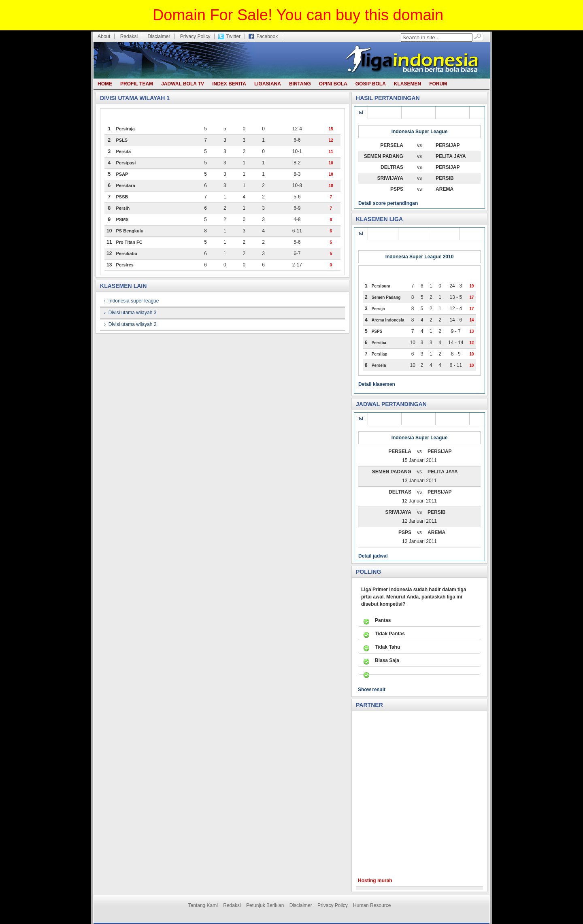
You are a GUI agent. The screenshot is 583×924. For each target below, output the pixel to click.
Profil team (137, 84)
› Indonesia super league (131, 301)
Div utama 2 (418, 113)
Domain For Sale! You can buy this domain (298, 15)
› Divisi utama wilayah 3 (130, 313)
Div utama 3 (385, 113)
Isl (361, 113)
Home (105, 84)
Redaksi (129, 36)
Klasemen (407, 84)
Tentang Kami (203, 905)
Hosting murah (375, 887)
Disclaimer (159, 36)
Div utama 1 (452, 113)
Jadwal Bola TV (183, 84)
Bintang (300, 84)
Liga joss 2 (414, 234)
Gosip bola (371, 84)
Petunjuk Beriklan (265, 905)
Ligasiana (268, 84)
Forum (438, 84)
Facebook (267, 36)
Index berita (229, 84)
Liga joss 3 (383, 234)
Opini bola (333, 84)
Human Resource (372, 905)
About (104, 36)
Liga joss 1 (444, 234)
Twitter (233, 36)
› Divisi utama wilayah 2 (130, 324)
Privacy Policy (195, 36)
